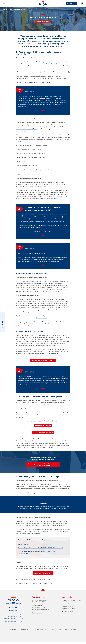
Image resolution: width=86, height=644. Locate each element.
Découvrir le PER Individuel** (43, 573)
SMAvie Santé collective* (43, 426)
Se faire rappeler (54, 643)
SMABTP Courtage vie (11, 622)
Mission (45, 322)
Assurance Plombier (67, 610)
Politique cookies (56, 635)
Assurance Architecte (67, 612)
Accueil (5, 9)
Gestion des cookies (71, 635)
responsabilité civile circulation (29, 104)
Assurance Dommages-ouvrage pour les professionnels (42, 610)
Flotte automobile (41, 318)
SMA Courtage (17, 620)
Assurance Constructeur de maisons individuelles (72, 607)
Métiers (10, 9)
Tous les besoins (37, 619)
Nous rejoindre (14, 624)
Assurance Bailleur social (68, 614)
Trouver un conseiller (43, 643)
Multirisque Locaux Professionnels (45, 283)
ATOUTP (28, 263)
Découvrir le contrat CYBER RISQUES (43, 360)
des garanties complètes (43, 310)
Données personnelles (41, 635)
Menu (4, 3)
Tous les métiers (67, 617)
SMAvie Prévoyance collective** (43, 433)
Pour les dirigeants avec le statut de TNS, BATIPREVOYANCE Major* (41, 553)
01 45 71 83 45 (72, 3)
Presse (22, 624)
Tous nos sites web (14, 627)
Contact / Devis (32, 643)
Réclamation (13, 635)
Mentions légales (26, 635)
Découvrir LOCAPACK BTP (43, 237)
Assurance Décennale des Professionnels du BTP (39, 607)
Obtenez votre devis (43, 22)
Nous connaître (14, 616)
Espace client (9, 620)
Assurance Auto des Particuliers (41, 615)
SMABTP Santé (23, 550)
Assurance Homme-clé (38, 613)
